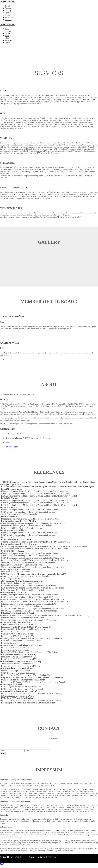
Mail (8, 442)
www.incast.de (12, 447)
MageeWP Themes (18, 860)
